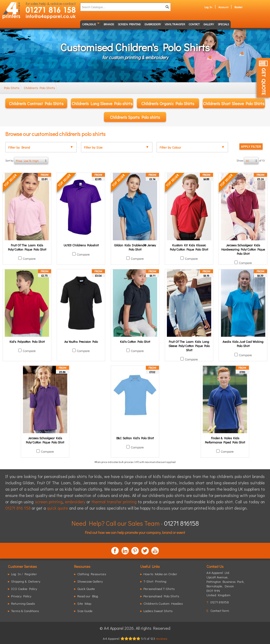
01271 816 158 (18, 508)
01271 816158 (181, 523)
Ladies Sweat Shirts (158, 611)
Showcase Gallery (90, 581)
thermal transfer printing (114, 502)
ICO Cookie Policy (24, 589)
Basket (238, 7)
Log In (208, 7)
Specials (223, 24)
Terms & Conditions (25, 611)
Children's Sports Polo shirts (135, 117)
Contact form (220, 610)
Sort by (27, 161)
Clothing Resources (92, 574)
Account (223, 7)
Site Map (84, 603)
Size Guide (85, 611)
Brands (109, 24)
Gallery (209, 24)
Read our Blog (88, 596)
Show (251, 161)
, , (225, 586)
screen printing (49, 502)
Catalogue (89, 24)
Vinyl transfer (175, 24)
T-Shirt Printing (155, 581)
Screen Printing (129, 24)
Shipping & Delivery (26, 581)
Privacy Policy (21, 596)
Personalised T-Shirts (159, 589)
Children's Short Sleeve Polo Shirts (234, 103)
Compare (29, 258)
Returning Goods (23, 603)
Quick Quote (86, 589)
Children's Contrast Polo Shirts (36, 103)
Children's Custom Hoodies (163, 603)
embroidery (75, 502)
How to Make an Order (160, 574)
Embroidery (153, 24)
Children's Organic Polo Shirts (168, 103)
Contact (194, 24)
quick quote (57, 508)
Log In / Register (24, 574)
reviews (161, 638)
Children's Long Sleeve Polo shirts (102, 103)
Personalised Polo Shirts (161, 596)
